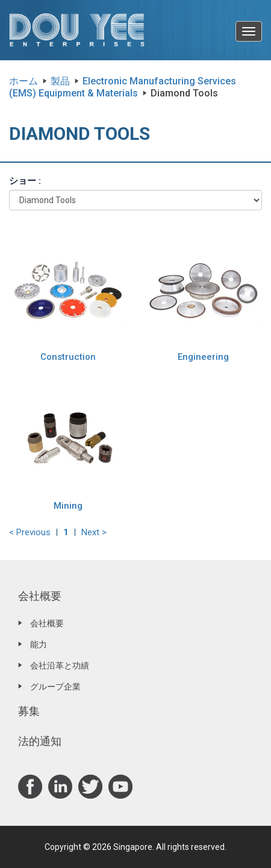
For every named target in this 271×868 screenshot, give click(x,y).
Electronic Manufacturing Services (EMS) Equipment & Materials (123, 87)
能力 (39, 644)
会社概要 (40, 596)
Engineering (203, 357)
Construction (68, 357)
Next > (94, 532)
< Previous (30, 532)
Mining (68, 506)
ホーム (23, 81)
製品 (60, 81)
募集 (29, 711)
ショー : (25, 181)
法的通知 (40, 741)
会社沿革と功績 (60, 665)
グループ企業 (55, 687)
